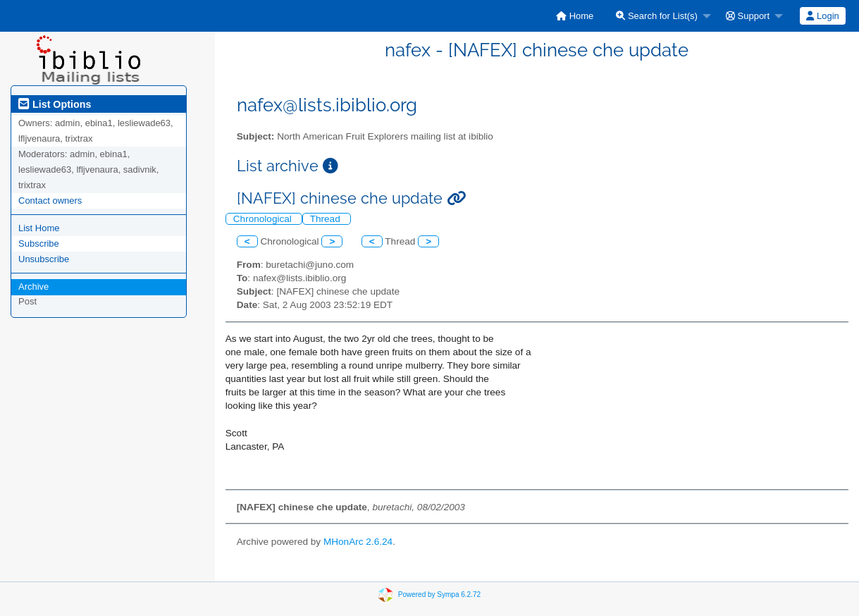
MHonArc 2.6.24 (358, 542)
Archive (33, 287)
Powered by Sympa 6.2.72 (439, 595)
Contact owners (50, 201)
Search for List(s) (657, 16)
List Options (55, 104)
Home (575, 16)
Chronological (264, 219)
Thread (327, 219)
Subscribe (39, 244)
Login (822, 16)
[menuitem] (575, 16)
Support (748, 16)
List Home (39, 228)
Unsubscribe (44, 259)
